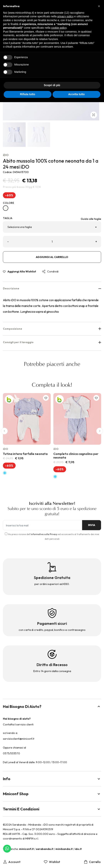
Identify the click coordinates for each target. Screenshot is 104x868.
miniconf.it (26, 849)
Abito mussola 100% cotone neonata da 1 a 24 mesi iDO (51, 164)
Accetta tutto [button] (76, 94)
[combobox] (52, 227)
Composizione (52, 329)
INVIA (92, 525)
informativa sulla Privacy (44, 534)
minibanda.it (64, 849)
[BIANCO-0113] (6, 208)
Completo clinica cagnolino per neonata (76, 456)
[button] (4, 431)
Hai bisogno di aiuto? (52, 706)
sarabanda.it (45, 849)
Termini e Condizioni (52, 809)
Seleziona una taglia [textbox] (20, 227)
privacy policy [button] (65, 16)
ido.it (78, 849)
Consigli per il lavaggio (52, 342)
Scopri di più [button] (52, 85)
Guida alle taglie (91, 219)
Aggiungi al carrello (52, 257)
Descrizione (52, 288)
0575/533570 (11, 753)
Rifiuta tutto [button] (28, 94)
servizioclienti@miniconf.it (19, 739)
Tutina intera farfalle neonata (25, 454)
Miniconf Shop (52, 794)
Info (52, 779)
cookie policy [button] (59, 28)
